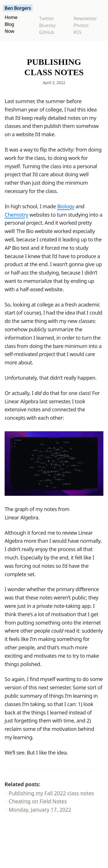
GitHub (47, 32)
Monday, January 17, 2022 (40, 810)
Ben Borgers (18, 8)
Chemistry (16, 215)
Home (11, 17)
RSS (77, 32)
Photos (81, 25)
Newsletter (85, 18)
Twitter (47, 18)
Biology (66, 206)
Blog (9, 24)
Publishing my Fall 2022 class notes (51, 793)
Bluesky (48, 25)
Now (10, 31)
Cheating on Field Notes (38, 801)
